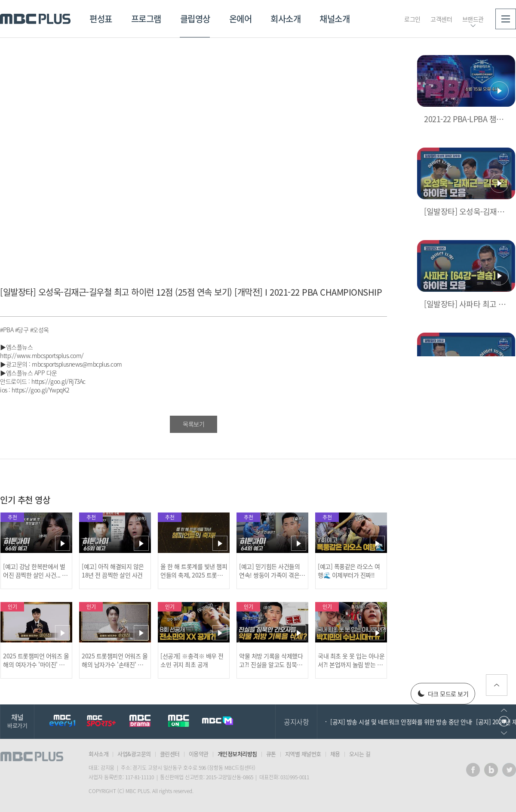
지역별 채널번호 (303, 754)
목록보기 (193, 424)
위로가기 (497, 685)
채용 (335, 754)
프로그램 (146, 19)
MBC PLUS (35, 19)
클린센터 (170, 754)
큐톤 (271, 754)
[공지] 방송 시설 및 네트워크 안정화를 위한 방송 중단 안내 (401, 722)
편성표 (101, 19)
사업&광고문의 (134, 754)
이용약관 (199, 754)
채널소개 (335, 19)
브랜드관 (473, 19)
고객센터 (441, 19)
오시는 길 (360, 754)
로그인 (412, 19)
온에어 (241, 19)
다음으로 (504, 733)
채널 (17, 721)
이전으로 (504, 710)
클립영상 (195, 19)
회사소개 (286, 19)
